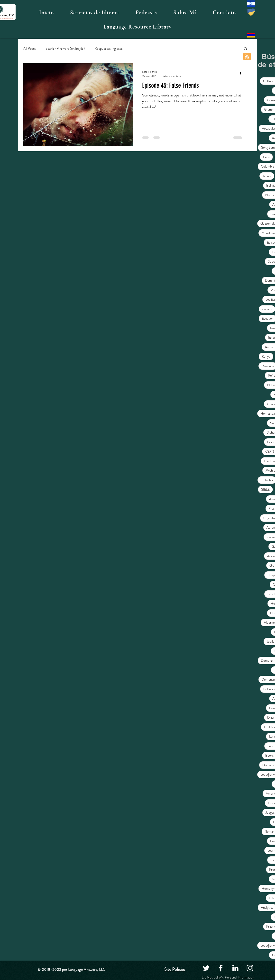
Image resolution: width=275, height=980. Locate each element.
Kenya (266, 356)
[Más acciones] (242, 74)
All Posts (29, 49)
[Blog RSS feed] (247, 57)
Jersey (267, 176)
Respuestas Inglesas (109, 49)
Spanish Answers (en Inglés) (65, 49)
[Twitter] (206, 968)
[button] (94, 13)
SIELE (265, 489)
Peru (266, 157)
